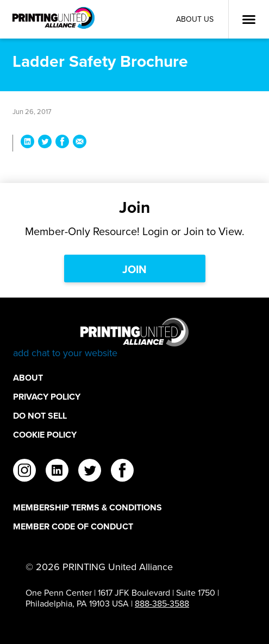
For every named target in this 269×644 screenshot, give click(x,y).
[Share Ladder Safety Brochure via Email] (80, 143)
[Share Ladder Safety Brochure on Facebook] (62, 143)
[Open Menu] (249, 20)
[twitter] (90, 472)
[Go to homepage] (134, 339)
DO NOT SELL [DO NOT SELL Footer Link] (40, 416)
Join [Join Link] (134, 269)
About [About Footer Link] (28, 378)
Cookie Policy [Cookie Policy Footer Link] (45, 435)
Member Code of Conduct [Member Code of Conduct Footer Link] (73, 526)
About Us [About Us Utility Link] (195, 19)
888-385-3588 (162, 604)
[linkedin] (57, 472)
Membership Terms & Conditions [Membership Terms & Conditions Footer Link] (87, 507)
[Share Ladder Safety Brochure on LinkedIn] (27, 143)
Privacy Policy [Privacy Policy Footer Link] (47, 397)
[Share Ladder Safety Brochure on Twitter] (45, 143)
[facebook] (122, 472)
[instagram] (24, 472)
